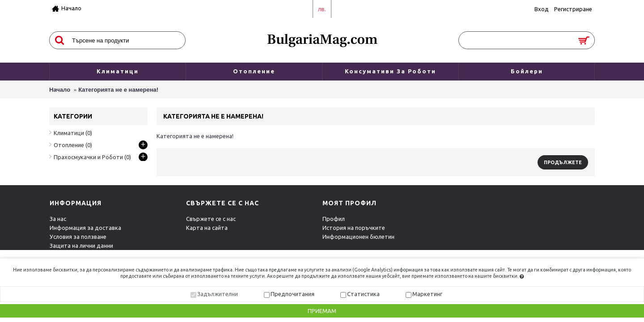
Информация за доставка (85, 228)
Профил (334, 219)
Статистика (363, 294)
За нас (58, 219)
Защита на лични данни (81, 246)
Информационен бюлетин (358, 237)
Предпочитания (292, 294)
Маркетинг (427, 294)
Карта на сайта (207, 228)
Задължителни (218, 294)
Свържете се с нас (211, 219)
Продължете (563, 162)
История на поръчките (354, 228)
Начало (60, 90)
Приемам (322, 311)
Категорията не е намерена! (118, 90)
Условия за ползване (78, 237)
